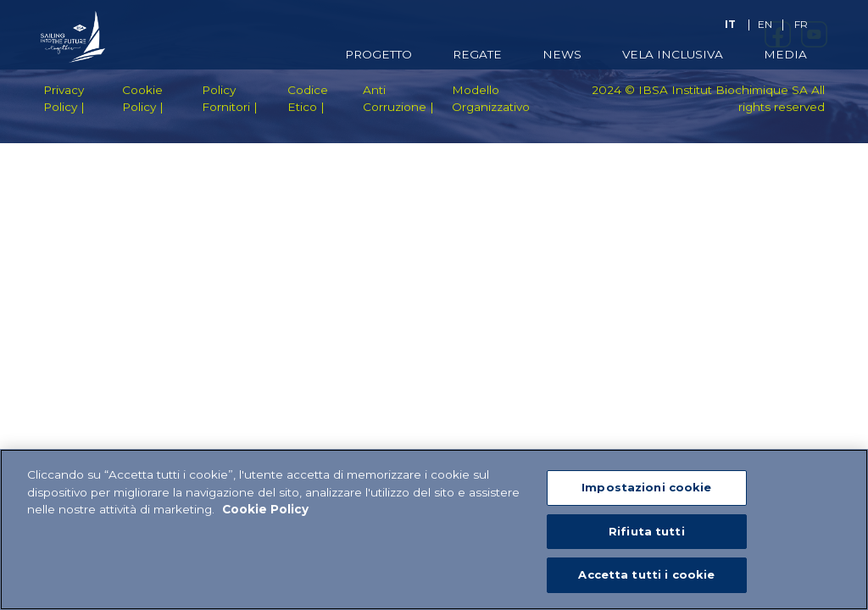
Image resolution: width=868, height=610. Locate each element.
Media (785, 54)
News (562, 54)
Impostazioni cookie (646, 487)
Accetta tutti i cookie (646, 574)
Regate (477, 54)
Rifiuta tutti (647, 531)
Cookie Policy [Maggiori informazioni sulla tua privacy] (265, 509)
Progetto (378, 54)
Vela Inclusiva (673, 54)
